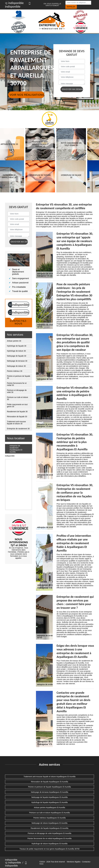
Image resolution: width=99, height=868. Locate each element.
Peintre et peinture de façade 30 (19, 377)
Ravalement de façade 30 (17, 412)
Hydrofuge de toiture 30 (16, 351)
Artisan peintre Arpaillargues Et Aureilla (49, 808)
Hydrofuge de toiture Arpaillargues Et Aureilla (50, 844)
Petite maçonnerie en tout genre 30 (17, 405)
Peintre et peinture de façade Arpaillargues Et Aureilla (49, 787)
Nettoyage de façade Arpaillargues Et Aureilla (50, 797)
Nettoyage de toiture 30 (16, 366)
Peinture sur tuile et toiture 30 (17, 398)
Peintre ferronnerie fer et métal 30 (17, 384)
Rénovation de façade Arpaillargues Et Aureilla (49, 782)
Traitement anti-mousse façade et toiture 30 (16, 423)
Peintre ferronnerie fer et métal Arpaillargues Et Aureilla (49, 838)
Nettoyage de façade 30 (17, 356)
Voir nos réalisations (27, 95)
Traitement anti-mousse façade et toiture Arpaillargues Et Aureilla (50, 777)
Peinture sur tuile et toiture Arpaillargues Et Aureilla (49, 813)
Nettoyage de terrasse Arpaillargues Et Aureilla (49, 792)
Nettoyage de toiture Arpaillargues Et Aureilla (49, 823)
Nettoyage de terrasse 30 (17, 361)
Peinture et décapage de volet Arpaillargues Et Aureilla (49, 833)
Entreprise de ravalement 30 (18, 429)
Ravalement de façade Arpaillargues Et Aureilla (49, 828)
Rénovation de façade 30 (17, 417)
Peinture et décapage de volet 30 (17, 391)
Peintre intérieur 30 (15, 371)
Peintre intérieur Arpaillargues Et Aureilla (50, 818)
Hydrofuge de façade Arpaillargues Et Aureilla (49, 802)
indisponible (14, 3)
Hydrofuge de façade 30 (17, 346)
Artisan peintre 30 (14, 341)
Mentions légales (74, 862)
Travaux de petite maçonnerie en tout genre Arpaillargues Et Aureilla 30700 (49, 849)
